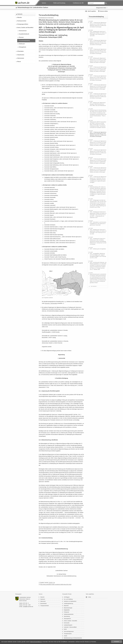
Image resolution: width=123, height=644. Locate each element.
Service (41, 594)
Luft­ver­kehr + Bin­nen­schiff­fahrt (70, 627)
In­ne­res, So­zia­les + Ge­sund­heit (70, 621)
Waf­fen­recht (22, 44)
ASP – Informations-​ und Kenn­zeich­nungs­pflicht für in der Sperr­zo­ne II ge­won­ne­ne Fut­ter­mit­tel (98, 224)
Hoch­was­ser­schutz (22, 21)
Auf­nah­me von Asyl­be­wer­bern (70, 601)
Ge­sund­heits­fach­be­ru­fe (24, 34)
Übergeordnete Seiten (101, 8)
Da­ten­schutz (43, 601)
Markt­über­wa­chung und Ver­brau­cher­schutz (73, 638)
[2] (70, 404)
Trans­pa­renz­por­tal (68, 634)
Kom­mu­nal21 (67, 623)
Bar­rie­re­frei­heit (43, 604)
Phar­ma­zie (21, 37)
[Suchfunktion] (96, 3)
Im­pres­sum (43, 599)
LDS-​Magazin (67, 597)
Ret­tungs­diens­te (23, 47)
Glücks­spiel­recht (67, 619)
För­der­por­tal (66, 612)
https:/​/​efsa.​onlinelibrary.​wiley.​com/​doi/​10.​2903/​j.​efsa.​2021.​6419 (56, 584)
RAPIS (65, 629)
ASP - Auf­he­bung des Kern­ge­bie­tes (98, 249)
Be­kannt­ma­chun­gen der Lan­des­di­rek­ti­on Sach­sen (33, 8)
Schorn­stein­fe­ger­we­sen (69, 632)
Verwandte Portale (67, 594)
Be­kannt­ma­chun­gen (68, 608)
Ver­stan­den (117, 642)
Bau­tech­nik (66, 606)
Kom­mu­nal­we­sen (23, 31)
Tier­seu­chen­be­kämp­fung (24, 41)
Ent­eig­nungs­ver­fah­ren (23, 24)
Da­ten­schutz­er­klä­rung (36, 642)
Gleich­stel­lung (67, 616)
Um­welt (65, 636)
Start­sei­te (20, 14)
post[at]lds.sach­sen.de (28, 607)
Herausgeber (18, 594)
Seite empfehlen (90, 594)
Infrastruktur (20, 51)
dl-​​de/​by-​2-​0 (52, 583)
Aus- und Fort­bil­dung (68, 599)
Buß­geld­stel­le (67, 610)
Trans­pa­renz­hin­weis (45, 606)
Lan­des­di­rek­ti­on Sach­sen (25, 597)
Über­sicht (42, 597)
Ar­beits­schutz (21, 58)
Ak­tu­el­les (20, 18)
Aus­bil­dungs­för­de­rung (68, 604)
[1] (63, 303)
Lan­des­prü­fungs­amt (68, 625)
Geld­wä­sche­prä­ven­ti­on (69, 614)
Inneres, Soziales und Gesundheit (25, 28)
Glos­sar (19, 62)
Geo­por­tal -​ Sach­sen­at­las (51, 303)
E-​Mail (89, 597)
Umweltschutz (21, 55)
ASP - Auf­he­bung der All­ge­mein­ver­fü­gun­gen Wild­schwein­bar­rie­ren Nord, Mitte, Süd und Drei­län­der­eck (98, 104)
